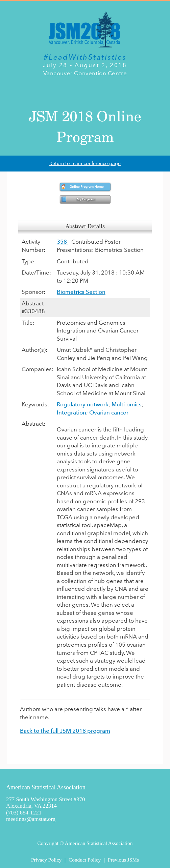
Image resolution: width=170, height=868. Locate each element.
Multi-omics (127, 404)
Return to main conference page (85, 164)
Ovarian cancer (109, 412)
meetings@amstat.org (31, 819)
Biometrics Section (81, 292)
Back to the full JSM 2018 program (65, 731)
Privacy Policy (46, 860)
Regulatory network (83, 404)
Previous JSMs (123, 860)
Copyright (48, 843)
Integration (71, 412)
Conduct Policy (85, 860)
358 (63, 242)
